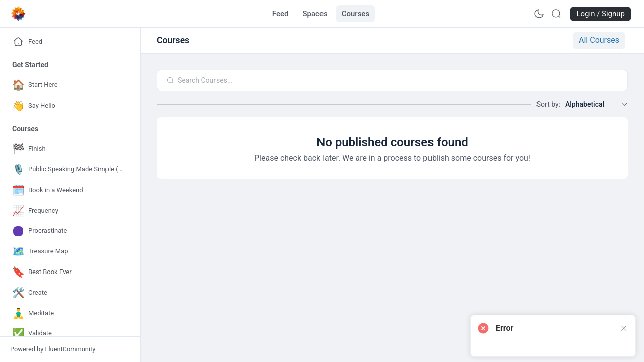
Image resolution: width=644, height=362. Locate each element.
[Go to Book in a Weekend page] (68, 190)
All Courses (599, 40)
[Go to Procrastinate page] (68, 231)
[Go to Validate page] (68, 334)
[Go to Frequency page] (68, 211)
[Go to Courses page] (355, 14)
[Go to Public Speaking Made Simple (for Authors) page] (68, 170)
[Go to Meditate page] (68, 313)
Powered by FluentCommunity (53, 349)
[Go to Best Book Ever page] (68, 272)
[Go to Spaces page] (315, 14)
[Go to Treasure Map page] (68, 252)
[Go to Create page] (68, 293)
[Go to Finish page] (68, 149)
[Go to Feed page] (281, 14)
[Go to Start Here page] (68, 85)
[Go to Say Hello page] (68, 106)
